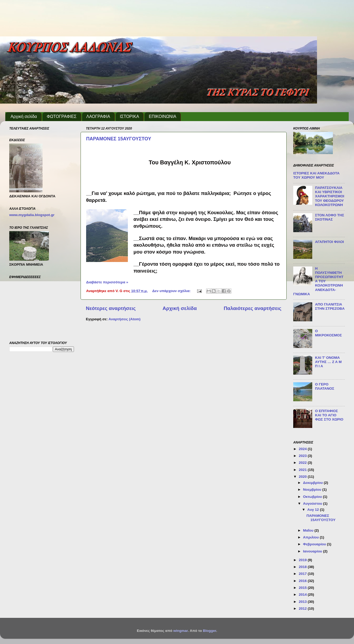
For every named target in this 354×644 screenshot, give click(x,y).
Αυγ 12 (314, 510)
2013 (303, 602)
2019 (303, 560)
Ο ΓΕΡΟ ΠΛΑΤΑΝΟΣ (325, 386)
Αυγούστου (313, 504)
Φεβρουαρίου (315, 544)
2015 (303, 588)
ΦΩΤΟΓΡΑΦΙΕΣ (62, 116)
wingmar (181, 631)
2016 (303, 581)
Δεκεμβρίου (313, 483)
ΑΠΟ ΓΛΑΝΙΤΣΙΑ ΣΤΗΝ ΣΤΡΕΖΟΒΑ (330, 306)
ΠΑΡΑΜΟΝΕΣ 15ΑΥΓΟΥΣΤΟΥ (119, 139)
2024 (303, 449)
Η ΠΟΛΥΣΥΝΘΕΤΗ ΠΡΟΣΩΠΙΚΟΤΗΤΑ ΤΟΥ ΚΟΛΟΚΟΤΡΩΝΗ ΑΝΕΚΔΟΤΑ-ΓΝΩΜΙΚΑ (318, 281)
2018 (303, 567)
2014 (303, 595)
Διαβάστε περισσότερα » (107, 282)
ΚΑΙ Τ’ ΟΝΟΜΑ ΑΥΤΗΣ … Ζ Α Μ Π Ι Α (328, 362)
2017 (303, 574)
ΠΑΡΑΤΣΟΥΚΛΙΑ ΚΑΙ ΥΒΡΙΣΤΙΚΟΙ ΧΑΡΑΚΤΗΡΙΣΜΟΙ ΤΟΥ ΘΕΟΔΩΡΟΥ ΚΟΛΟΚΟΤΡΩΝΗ (330, 196)
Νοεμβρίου (313, 490)
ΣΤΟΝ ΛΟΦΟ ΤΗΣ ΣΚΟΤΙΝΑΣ (329, 217)
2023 (303, 456)
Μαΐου (309, 530)
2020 (303, 477)
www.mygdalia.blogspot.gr (32, 215)
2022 (303, 463)
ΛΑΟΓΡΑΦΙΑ (98, 116)
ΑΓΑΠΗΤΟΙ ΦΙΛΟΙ (329, 242)
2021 (303, 470)
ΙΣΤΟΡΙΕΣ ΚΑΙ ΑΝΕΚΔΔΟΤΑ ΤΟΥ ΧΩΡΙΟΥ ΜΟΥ (316, 175)
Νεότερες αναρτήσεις (111, 308)
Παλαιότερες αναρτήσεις (253, 308)
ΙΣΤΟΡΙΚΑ (130, 116)
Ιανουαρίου (313, 551)
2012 (303, 609)
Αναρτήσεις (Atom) (125, 319)
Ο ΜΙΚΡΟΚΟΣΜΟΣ (328, 333)
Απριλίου (311, 537)
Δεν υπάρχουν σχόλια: (172, 291)
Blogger (209, 631)
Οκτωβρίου (313, 497)
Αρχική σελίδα (24, 116)
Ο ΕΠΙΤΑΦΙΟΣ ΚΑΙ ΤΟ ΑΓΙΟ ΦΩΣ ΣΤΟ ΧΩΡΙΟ (329, 415)
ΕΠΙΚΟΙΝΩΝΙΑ (162, 116)
